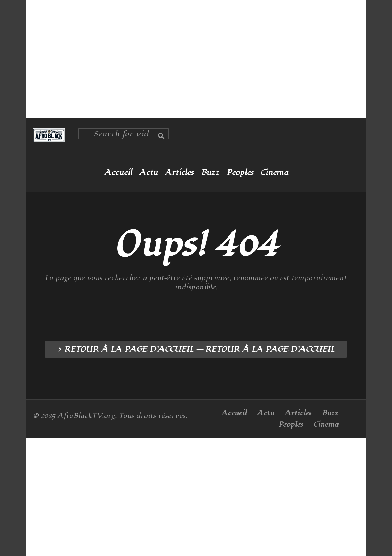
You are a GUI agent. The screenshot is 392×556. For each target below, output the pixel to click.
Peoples (240, 173)
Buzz (210, 173)
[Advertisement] (196, 59)
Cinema (274, 173)
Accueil (118, 173)
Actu (148, 173)
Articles (179, 173)
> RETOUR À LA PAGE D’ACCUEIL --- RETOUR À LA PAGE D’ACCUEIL (196, 349)
